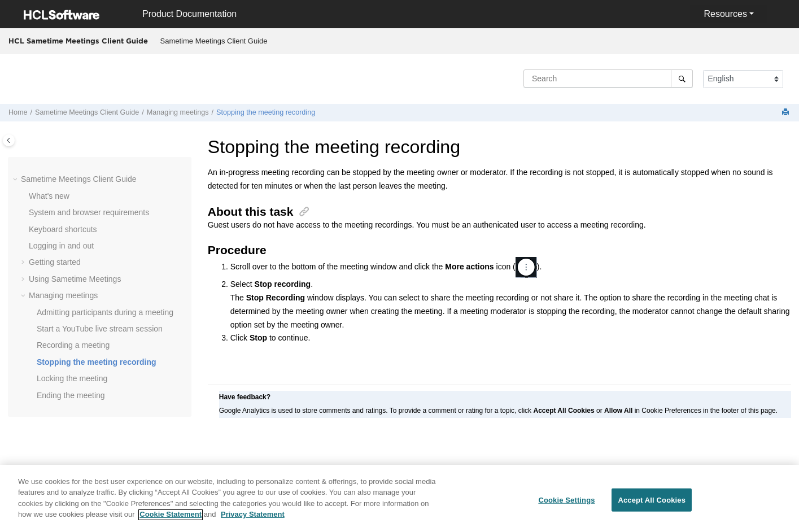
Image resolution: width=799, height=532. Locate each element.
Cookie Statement (171, 520)
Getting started (55, 262)
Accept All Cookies (652, 506)
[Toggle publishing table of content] (9, 140)
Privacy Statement (253, 520)
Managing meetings (178, 112)
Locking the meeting (72, 378)
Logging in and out (61, 246)
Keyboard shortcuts (63, 229)
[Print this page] (787, 113)
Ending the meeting (71, 395)
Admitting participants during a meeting (105, 312)
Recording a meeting (73, 345)
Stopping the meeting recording (266, 112)
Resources (725, 14)
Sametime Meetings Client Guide (214, 41)
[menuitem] (214, 41)
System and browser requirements (89, 212)
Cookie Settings (566, 506)
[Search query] (608, 79)
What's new (49, 196)
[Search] (682, 79)
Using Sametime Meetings (75, 279)
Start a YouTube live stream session (100, 329)
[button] (16, 180)
